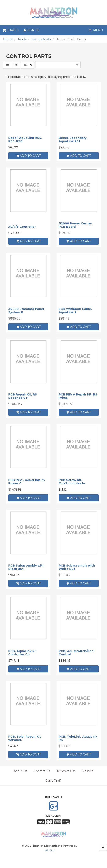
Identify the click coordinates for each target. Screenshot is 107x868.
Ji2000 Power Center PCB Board (75, 225)
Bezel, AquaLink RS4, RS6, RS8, (25, 139)
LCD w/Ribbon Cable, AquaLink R (75, 310)
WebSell (49, 850)
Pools (22, 39)
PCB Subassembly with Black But (26, 567)
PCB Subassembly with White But (77, 567)
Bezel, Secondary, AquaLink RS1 (73, 139)
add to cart (28, 156)
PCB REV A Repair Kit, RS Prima (78, 396)
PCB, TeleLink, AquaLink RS (78, 738)
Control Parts (41, 39)
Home (8, 39)
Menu (96, 30)
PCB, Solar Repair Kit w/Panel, (25, 738)
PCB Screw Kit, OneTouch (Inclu (72, 482)
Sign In (31, 30)
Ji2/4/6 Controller (22, 227)
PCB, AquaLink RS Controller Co (22, 653)
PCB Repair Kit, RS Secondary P (23, 396)
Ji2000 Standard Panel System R (26, 310)
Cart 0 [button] (11, 30)
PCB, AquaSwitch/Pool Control (77, 653)
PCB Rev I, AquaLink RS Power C (27, 482)
